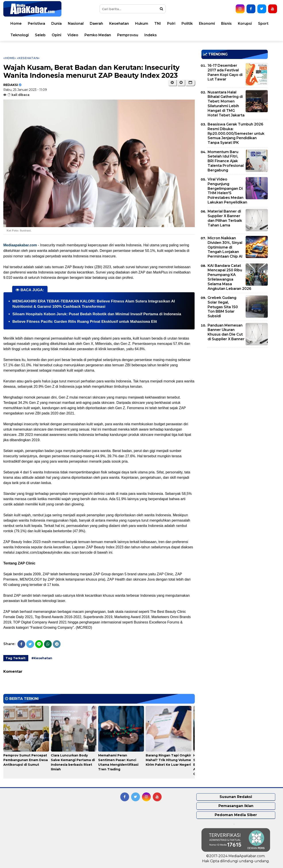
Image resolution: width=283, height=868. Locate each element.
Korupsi (245, 24)
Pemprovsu (128, 35)
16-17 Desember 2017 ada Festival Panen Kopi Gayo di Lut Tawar (225, 72)
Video (73, 35)
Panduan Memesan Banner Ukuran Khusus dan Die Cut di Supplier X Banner (226, 332)
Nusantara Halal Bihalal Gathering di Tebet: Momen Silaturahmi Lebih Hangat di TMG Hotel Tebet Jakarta (226, 104)
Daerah (96, 24)
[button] (190, 83)
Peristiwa (36, 24)
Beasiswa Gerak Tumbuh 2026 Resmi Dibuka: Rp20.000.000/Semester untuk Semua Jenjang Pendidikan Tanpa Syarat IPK (236, 133)
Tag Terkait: (16, 658)
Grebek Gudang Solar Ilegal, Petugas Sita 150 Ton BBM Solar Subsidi (223, 307)
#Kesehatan (42, 658)
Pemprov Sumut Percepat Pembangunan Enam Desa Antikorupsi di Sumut (26, 760)
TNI (158, 24)
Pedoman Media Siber (236, 815)
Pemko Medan (98, 35)
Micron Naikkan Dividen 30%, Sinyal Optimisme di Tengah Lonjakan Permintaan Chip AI (225, 247)
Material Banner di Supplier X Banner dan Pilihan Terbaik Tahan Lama (225, 218)
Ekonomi (207, 24)
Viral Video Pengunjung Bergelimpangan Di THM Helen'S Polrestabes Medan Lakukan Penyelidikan (227, 191)
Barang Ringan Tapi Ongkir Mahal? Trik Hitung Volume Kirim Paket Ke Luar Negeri (168, 760)
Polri (171, 24)
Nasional (76, 24)
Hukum (142, 24)
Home (16, 24)
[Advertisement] (235, 382)
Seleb (40, 35)
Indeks (151, 35)
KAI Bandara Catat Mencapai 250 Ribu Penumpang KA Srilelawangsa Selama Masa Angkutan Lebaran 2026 (229, 277)
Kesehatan (119, 24)
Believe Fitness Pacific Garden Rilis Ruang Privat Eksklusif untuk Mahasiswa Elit (85, 322)
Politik (187, 24)
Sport (263, 24)
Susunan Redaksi (236, 797)
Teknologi (20, 35)
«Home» (10, 58)
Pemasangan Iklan (236, 806)
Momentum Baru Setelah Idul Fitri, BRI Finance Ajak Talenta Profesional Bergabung (226, 161)
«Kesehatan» (28, 58)
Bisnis (226, 24)
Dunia (56, 24)
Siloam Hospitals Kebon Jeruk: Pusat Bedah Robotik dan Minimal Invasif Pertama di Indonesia (97, 314)
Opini (56, 35)
